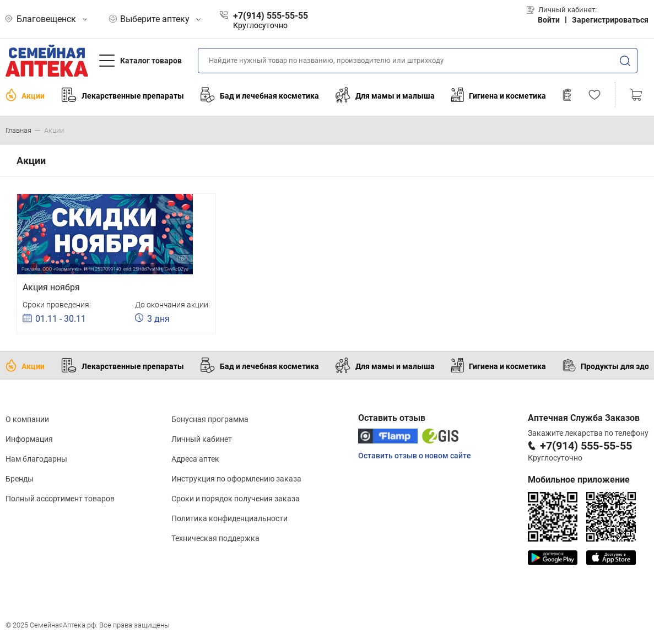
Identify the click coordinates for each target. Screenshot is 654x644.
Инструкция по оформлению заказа (236, 479)
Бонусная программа (210, 419)
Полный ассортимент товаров (60, 499)
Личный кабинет (202, 439)
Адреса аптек (195, 459)
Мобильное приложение (579, 480)
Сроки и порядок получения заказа (236, 499)
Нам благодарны (36, 459)
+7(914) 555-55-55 (586, 446)
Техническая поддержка (215, 538)
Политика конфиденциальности (229, 518)
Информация (29, 439)
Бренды (20, 479)
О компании (27, 419)
